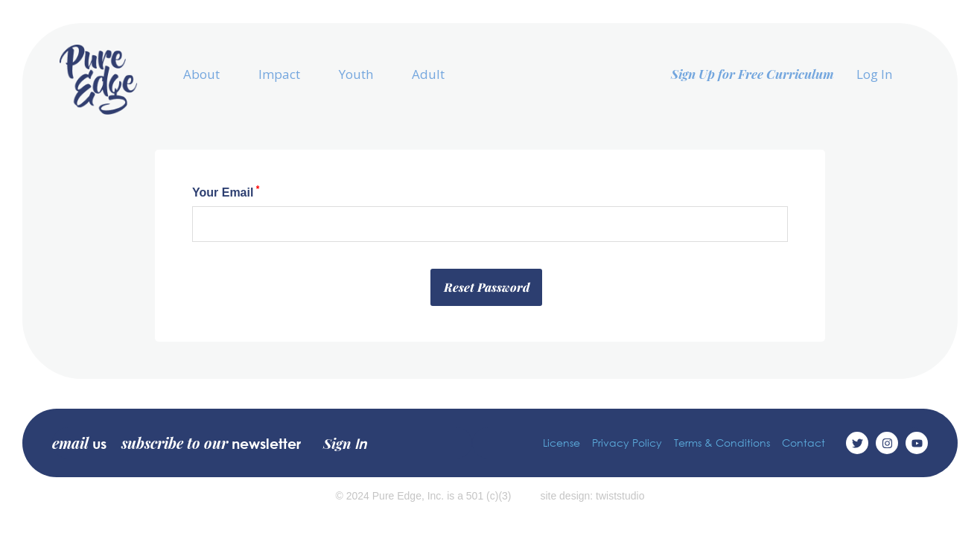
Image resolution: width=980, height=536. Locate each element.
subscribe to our (211, 443)
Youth (356, 74)
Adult (428, 74)
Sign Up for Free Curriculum (752, 74)
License (561, 443)
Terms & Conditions (722, 443)
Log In (874, 74)
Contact (804, 443)
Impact (279, 74)
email (79, 443)
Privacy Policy (627, 443)
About (201, 74)
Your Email (226, 192)
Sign (345, 443)
